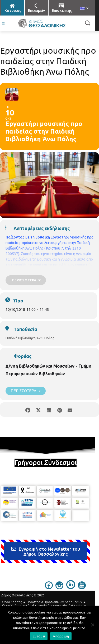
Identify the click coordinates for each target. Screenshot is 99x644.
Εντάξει (39, 636)
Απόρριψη (61, 636)
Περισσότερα (26, 391)
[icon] (49, 588)
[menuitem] (84, 9)
